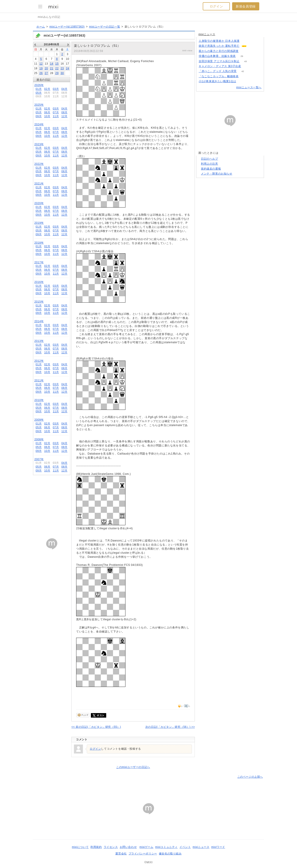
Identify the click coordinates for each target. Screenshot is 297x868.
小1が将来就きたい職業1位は (217, 81)
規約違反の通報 (211, 169)
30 (62, 73)
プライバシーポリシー (143, 854)
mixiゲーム (146, 847)
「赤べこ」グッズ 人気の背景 (218, 71)
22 (57, 68)
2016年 (39, 282)
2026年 (39, 85)
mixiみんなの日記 (49, 17)
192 (245, 51)
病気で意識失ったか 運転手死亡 (219, 46)
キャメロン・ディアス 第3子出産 (220, 66)
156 (242, 81)
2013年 (39, 341)
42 (243, 71)
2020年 (39, 203)
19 (41, 68)
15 (57, 64)
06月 (47, 112)
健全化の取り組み (170, 854)
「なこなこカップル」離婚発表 (219, 76)
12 (41, 64)
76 (245, 76)
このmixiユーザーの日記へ (133, 767)
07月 (56, 112)
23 (62, 68)
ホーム (41, 27)
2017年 (39, 262)
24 (67, 68)
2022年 (39, 164)
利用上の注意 (210, 164)
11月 (56, 116)
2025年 (39, 105)
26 (41, 73)
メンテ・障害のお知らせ (217, 174)
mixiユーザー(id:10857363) (67, 27)
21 (52, 68)
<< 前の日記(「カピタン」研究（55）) (96, 727)
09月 (39, 116)
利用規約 (96, 847)
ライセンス (111, 847)
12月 (64, 116)
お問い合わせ (128, 847)
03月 (56, 89)
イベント (185, 847)
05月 (39, 93)
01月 (39, 89)
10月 (47, 116)
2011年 (39, 380)
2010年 (39, 400)
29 (57, 73)
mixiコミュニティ (166, 847)
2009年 (39, 420)
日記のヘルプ (210, 159)
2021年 (39, 184)
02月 (47, 89)
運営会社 (121, 854)
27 (46, 73)
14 (52, 64)
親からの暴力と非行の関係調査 (219, 51)
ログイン (216, 6)
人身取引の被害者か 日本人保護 (219, 41)
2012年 (39, 361)
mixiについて (80, 847)
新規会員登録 (246, 6)
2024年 (39, 124)
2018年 (39, 243)
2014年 (39, 321)
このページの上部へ (250, 777)
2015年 (39, 302)
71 (247, 66)
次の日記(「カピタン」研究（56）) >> (170, 727)
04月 (64, 89)
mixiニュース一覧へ (249, 87)
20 (46, 68)
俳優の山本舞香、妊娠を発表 (217, 56)
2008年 (39, 439)
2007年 (39, 459)
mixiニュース (207, 34)
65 (246, 41)
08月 (64, 112)
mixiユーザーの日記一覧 (105, 27)
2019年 (39, 223)
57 (253, 46)
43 (246, 61)
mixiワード (218, 847)
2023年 (39, 144)
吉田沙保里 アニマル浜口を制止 (219, 61)
